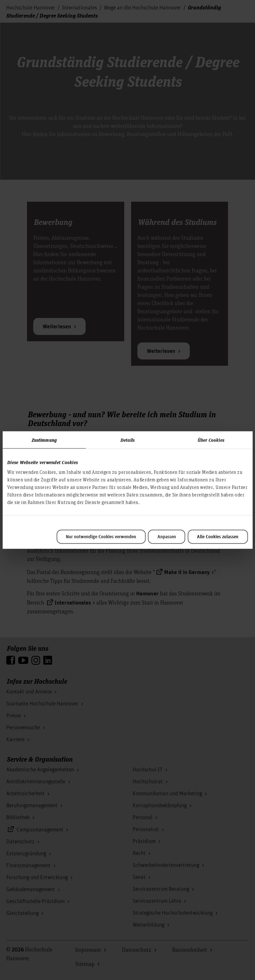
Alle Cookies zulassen (218, 537)
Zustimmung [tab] (44, 440)
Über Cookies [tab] (211, 440)
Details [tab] (128, 440)
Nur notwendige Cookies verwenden (101, 537)
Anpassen (167, 537)
